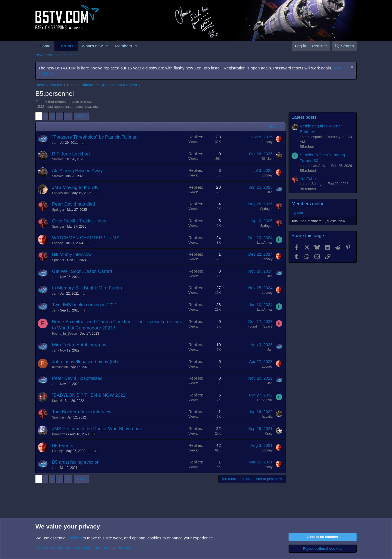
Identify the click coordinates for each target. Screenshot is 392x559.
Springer (58, 210)
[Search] (344, 46)
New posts (44, 55)
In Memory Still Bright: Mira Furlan (87, 288)
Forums (66, 46)
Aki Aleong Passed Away (77, 171)
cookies (74, 538)
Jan (55, 143)
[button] (107, 46)
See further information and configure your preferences (85, 548)
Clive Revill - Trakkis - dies (79, 221)
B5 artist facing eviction (76, 462)
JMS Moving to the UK (75, 187)
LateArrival (265, 243)
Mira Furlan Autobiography (79, 345)
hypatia (267, 417)
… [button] (59, 116)
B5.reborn (307, 147)
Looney (267, 142)
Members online (308, 204)
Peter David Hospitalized (77, 378)
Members (123, 46)
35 (68, 116)
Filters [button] (274, 126)
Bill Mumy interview (72, 254)
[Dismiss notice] (351, 68)
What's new (92, 46)
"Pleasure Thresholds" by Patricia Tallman (95, 137)
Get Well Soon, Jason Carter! (82, 271)
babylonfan (60, 367)
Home (45, 46)
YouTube (308, 178)
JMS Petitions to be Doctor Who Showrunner (98, 429)
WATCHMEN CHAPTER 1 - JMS (86, 238)
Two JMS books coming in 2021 (85, 305)
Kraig (269, 433)
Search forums (68, 55)
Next (79, 116)
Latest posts (304, 117)
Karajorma (59, 434)
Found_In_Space (64, 334)
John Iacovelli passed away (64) (85, 362)
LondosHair (60, 193)
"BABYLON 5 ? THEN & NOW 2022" (90, 395)
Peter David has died (73, 204)
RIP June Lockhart (71, 154)
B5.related (308, 171)
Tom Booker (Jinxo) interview (82, 412)
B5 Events (63, 446)
